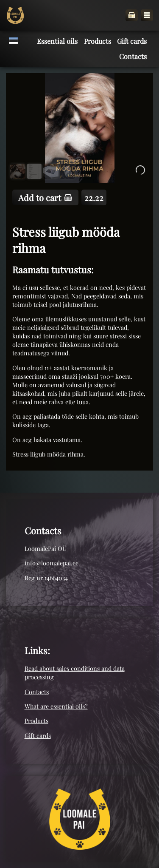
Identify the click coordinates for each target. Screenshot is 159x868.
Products (36, 720)
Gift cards (38, 735)
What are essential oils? (56, 706)
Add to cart (45, 197)
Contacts (37, 692)
